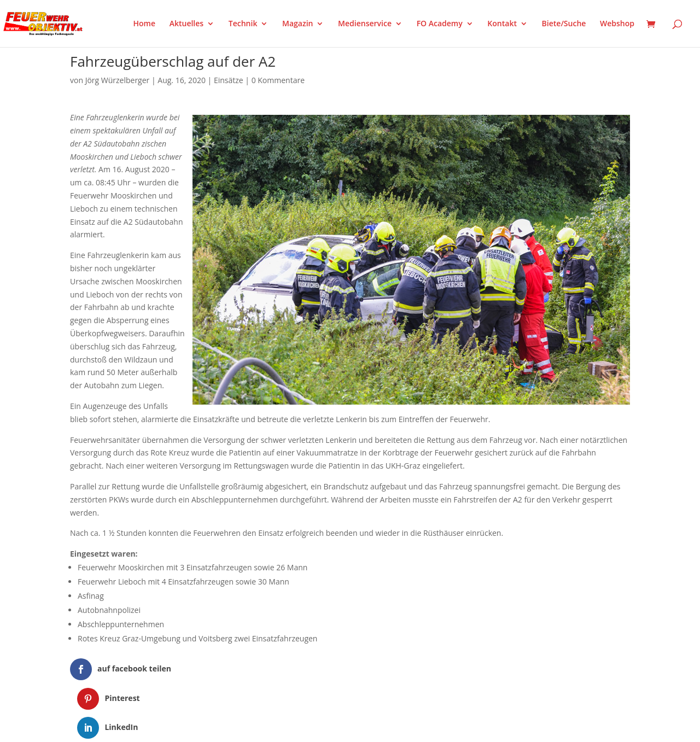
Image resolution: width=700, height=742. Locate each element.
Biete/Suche (564, 24)
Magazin (297, 24)
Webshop (617, 24)
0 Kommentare (278, 80)
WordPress (198, 727)
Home (145, 24)
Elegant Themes (124, 727)
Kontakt (502, 24)
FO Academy (440, 24)
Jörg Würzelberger (118, 80)
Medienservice (365, 24)
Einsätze (229, 80)
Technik (243, 24)
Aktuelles (186, 24)
